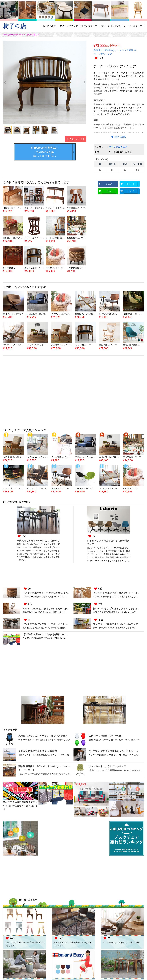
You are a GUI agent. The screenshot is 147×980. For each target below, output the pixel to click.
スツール (105, 26)
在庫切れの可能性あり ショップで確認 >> (115, 50)
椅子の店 (15, 26)
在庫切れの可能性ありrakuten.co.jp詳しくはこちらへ (45, 152)
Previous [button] (10, 82)
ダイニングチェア (68, 26)
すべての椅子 (49, 26)
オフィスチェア (89, 26)
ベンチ (117, 26)
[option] (45, 82)
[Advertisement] (73, 393)
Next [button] (79, 82)
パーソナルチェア (133, 26)
